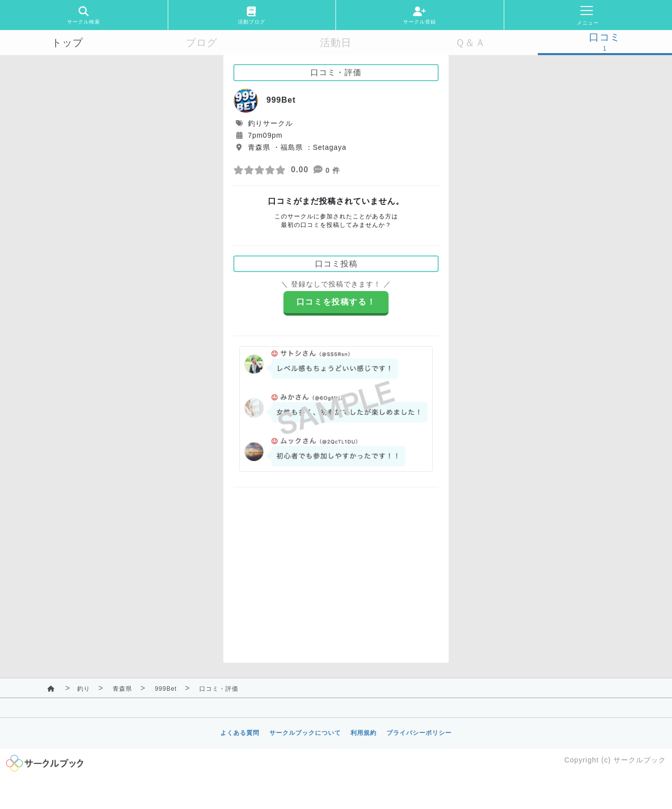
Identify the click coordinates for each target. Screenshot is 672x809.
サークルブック (640, 760)
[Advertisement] (336, 568)
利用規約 (364, 733)
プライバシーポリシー (419, 733)
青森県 (122, 689)
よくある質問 (240, 733)
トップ (67, 43)
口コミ (605, 37)
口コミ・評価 (219, 689)
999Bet (166, 689)
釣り (84, 689)
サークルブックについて (305, 733)
